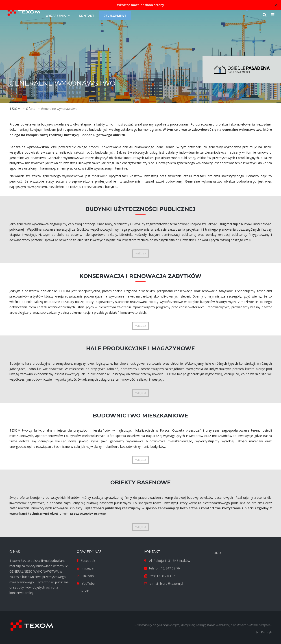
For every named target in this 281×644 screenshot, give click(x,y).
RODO (216, 553)
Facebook (88, 561)
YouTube (88, 583)
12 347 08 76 (170, 568)
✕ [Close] (276, 5)
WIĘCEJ (140, 253)
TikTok (84, 591)
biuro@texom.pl (172, 583)
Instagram (89, 568)
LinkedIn (88, 576)
